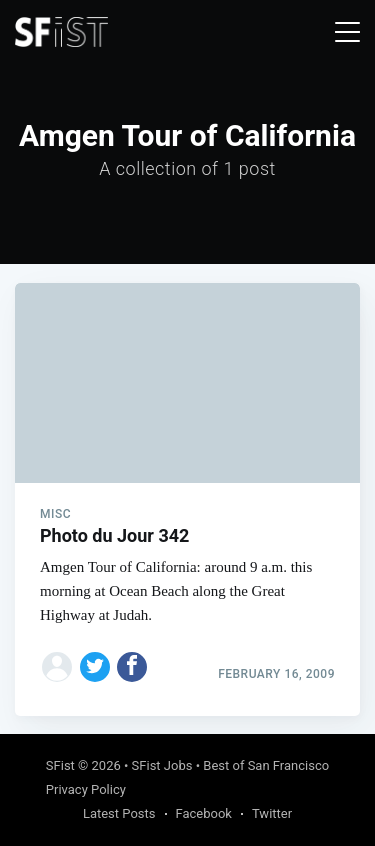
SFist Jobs (162, 765)
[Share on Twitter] (95, 667)
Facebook (204, 813)
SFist (60, 765)
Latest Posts (119, 813)
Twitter (272, 813)
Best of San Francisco (266, 765)
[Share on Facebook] (132, 667)
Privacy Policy (86, 789)
